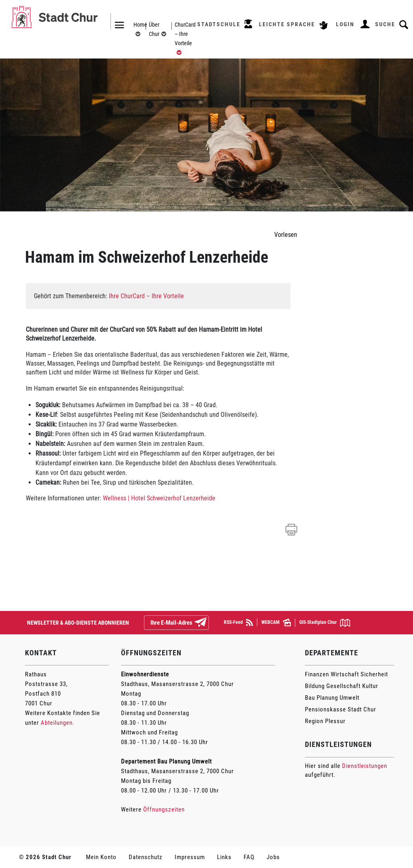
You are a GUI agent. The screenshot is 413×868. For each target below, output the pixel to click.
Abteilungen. (58, 723)
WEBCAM (276, 622)
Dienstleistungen (365, 766)
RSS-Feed (238, 622)
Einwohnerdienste (145, 674)
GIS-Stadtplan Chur (325, 623)
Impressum (190, 857)
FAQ (249, 857)
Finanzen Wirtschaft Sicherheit (346, 674)
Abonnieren (207, 623)
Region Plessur (325, 721)
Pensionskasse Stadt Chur (341, 709)
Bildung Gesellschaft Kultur (342, 686)
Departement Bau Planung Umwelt (166, 761)
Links (224, 857)
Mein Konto (101, 857)
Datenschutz (146, 857)
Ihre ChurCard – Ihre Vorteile (146, 296)
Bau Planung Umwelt (332, 698)
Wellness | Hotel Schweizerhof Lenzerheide (159, 498)
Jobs (273, 857)
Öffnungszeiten (164, 809)
